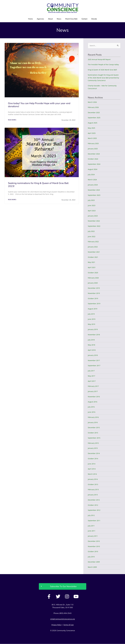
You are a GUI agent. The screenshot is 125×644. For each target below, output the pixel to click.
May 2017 (92, 376)
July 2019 (92, 314)
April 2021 (92, 267)
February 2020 (94, 278)
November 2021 (94, 252)
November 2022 (94, 221)
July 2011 (92, 526)
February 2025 (94, 143)
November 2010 (94, 546)
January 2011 (93, 536)
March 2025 (93, 138)
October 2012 (93, 505)
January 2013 (93, 495)
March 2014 (93, 474)
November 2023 (94, 190)
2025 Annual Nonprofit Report (100, 59)
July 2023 (92, 200)
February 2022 (94, 242)
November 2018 (94, 335)
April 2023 (92, 211)
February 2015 (94, 443)
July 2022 (92, 231)
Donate (94, 19)
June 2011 (92, 531)
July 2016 (92, 407)
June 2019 (92, 319)
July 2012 (92, 515)
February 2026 (94, 107)
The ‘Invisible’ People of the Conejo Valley (104, 65)
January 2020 (93, 283)
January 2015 (93, 448)
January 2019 (93, 329)
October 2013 (93, 484)
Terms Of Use (69, 625)
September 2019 (94, 304)
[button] (63, 587)
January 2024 (93, 185)
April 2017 (92, 381)
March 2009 (93, 567)
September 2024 (94, 164)
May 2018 (92, 345)
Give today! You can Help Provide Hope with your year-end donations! (39, 105)
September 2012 (94, 510)
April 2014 (92, 469)
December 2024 (94, 154)
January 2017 (93, 391)
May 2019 (92, 324)
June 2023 (92, 205)
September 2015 (94, 438)
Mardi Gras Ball (71, 19)
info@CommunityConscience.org (62, 619)
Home (30, 19)
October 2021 (93, 257)
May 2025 (92, 128)
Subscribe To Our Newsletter (63, 587)
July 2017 (92, 371)
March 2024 (93, 180)
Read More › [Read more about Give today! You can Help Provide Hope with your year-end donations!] (12, 120)
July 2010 (92, 557)
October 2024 (93, 159)
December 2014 (94, 453)
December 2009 (94, 562)
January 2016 (93, 422)
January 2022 (93, 247)
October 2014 (93, 459)
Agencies (40, 19)
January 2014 (93, 479)
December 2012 (94, 500)
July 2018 (92, 340)
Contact (84, 19)
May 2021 (92, 262)
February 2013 (94, 490)
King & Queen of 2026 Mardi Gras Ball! (103, 70)
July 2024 (92, 175)
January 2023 (93, 216)
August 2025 (93, 123)
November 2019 (94, 293)
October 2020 (93, 273)
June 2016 (92, 412)
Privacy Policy (56, 625)
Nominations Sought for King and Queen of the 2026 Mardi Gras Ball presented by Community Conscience (104, 78)
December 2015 (94, 428)
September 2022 (94, 226)
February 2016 (94, 417)
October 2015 (93, 433)
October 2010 (93, 552)
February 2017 (94, 386)
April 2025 (92, 133)
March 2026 (93, 102)
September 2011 (94, 521)
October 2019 (93, 299)
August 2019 (93, 309)
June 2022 (92, 237)
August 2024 (93, 169)
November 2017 (94, 360)
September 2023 (94, 195)
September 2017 (94, 366)
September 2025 (94, 118)
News (59, 19)
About (50, 19)
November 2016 (94, 397)
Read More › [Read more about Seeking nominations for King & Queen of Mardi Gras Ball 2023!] (12, 200)
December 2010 (94, 541)
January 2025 (93, 149)
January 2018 (93, 355)
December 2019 (94, 288)
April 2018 (92, 350)
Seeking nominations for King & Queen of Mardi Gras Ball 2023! (38, 185)
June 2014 (92, 464)
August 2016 (93, 402)
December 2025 (94, 113)
